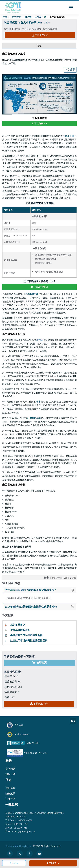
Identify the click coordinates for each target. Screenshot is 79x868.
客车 (38, 402)
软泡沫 (40, 340)
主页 (5, 17)
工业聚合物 (40, 17)
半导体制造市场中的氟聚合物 (26, 635)
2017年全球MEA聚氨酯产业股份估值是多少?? (40, 607)
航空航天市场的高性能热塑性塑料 (29, 641)
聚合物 (28, 17)
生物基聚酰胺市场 (20, 630)
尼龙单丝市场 (18, 625)
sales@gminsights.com (24, 831)
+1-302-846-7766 (19, 824)
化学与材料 (16, 17)
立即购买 (39, 663)
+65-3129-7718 (20, 828)
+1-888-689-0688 (24, 820)
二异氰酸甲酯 (32, 294)
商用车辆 (70, 136)
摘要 (39, 46)
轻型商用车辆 (34, 418)
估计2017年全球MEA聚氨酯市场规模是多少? (40, 590)
